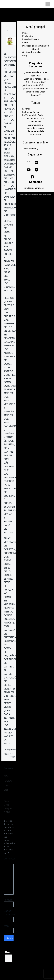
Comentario (9, 861)
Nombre (8, 900)
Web (6, 926)
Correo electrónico (9, 913)
